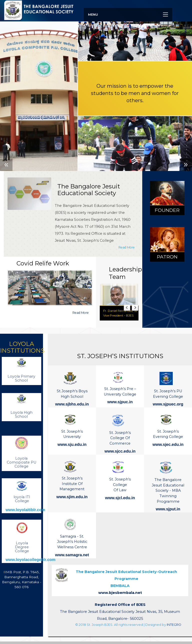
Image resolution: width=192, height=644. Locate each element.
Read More (127, 247)
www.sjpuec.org (168, 404)
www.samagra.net (72, 555)
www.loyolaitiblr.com (25, 510)
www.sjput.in (168, 509)
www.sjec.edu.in (168, 444)
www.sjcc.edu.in (120, 451)
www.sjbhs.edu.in (72, 404)
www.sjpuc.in (120, 402)
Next (186, 165)
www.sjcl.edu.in (120, 498)
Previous (6, 165)
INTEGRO (174, 625)
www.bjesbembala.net (120, 593)
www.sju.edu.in (72, 444)
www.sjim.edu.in (72, 497)
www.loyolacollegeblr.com (30, 560)
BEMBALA (126, 579)
